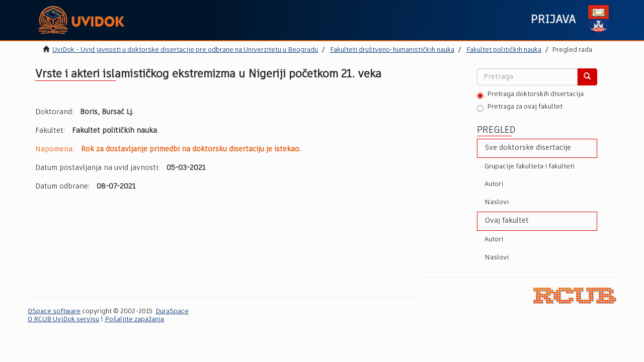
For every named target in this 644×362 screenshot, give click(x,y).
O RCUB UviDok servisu (63, 320)
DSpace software (54, 311)
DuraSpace (172, 311)
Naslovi (497, 202)
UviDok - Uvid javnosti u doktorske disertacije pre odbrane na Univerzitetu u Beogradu (185, 50)
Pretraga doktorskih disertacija (530, 95)
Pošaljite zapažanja (134, 320)
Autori (494, 184)
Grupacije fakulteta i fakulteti (530, 167)
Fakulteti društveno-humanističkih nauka (392, 50)
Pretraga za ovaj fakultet (520, 108)
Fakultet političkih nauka (504, 50)
